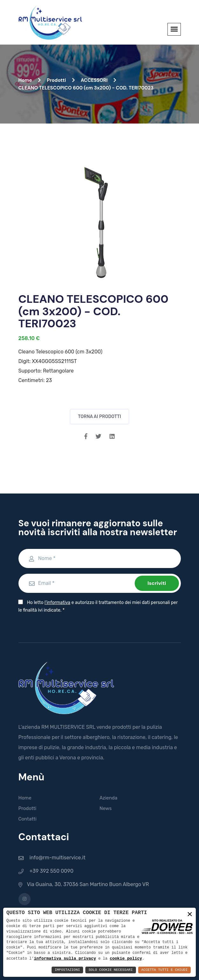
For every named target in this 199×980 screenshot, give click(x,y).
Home (30, 80)
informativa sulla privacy (65, 958)
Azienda (109, 798)
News (106, 808)
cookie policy (126, 958)
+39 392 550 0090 (51, 871)
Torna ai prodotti (100, 417)
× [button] (190, 915)
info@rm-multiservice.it (57, 858)
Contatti (28, 819)
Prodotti (61, 80)
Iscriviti (157, 583)
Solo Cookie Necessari (111, 970)
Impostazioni (67, 970)
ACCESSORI (99, 80)
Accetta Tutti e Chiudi (164, 970)
